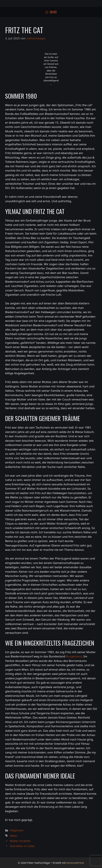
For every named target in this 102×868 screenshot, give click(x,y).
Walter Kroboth (20, 841)
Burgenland (74, 656)
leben (14, 836)
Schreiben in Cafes (22, 846)
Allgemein (17, 830)
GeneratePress (75, 863)
